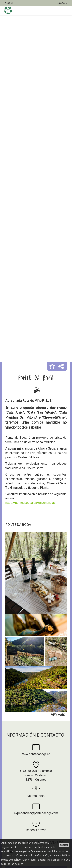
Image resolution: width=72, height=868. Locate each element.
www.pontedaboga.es (36, 754)
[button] (52, 367)
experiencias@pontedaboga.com (36, 813)
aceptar (64, 845)
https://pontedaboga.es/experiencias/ (31, 503)
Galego (62, 3)
